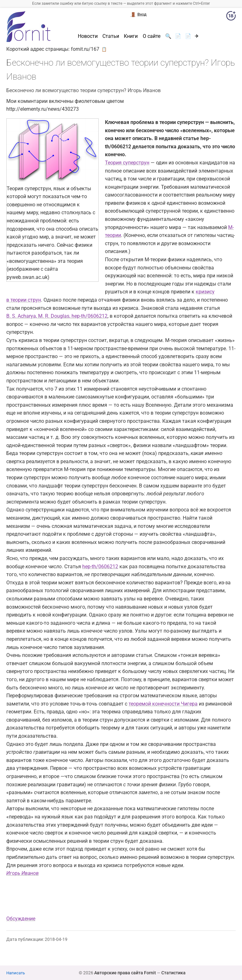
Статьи (111, 36)
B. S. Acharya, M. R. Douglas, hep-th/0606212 (57, 316)
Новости (88, 36)
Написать (16, 973)
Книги (131, 36)
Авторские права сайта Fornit (125, 973)
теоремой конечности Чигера (163, 704)
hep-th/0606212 (100, 567)
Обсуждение (21, 919)
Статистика (173, 973)
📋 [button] (104, 49)
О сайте (152, 36)
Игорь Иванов (23, 873)
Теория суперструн (127, 163)
